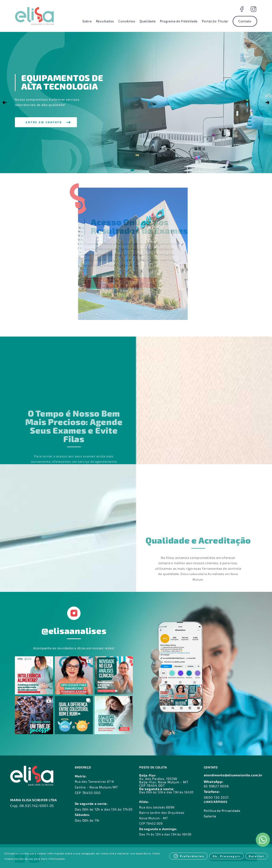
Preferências (192, 856)
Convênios (127, 21)
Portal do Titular (215, 21)
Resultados (105, 21)
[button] (46, 122)
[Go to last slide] (5, 103)
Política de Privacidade (222, 811)
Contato (245, 21)
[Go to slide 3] (141, 170)
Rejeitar (257, 856)
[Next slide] (267, 103)
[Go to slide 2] (137, 170)
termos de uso (24, 859)
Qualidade (148, 21)
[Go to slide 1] (132, 170)
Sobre (87, 21)
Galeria (210, 816)
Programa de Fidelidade (179, 21)
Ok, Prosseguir (227, 856)
